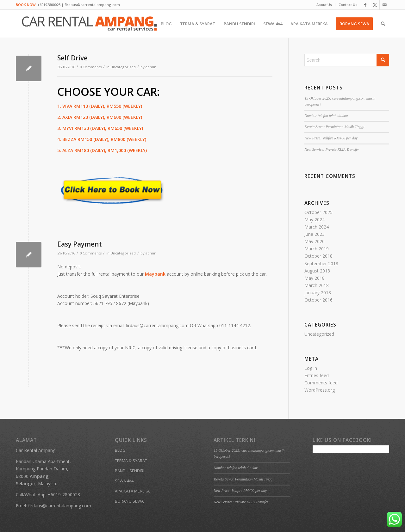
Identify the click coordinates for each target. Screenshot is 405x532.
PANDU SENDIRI (130, 471)
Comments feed (321, 383)
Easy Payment (80, 244)
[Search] (383, 24)
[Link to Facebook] (365, 5)
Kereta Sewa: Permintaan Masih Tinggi (334, 127)
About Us (324, 5)
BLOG (120, 450)
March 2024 (317, 227)
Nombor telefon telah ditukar (326, 116)
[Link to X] (375, 5)
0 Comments (91, 67)
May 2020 (315, 241)
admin (151, 67)
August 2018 (317, 271)
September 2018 (321, 263)
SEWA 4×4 (124, 481)
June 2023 (315, 234)
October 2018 (318, 256)
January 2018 (318, 293)
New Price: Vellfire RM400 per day (331, 138)
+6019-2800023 (64, 495)
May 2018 (315, 278)
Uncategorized (123, 67)
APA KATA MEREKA (132, 491)
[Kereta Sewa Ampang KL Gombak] (89, 24)
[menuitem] (324, 5)
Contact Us (348, 5)
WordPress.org (320, 390)
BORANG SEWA (129, 501)
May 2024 (315, 220)
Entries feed (317, 375)
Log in (311, 368)
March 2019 (317, 249)
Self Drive (72, 58)
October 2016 (318, 300)
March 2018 (317, 285)
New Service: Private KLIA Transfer (332, 150)
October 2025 (318, 212)
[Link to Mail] (384, 5)
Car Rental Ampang (36, 450)
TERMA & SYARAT (131, 461)
